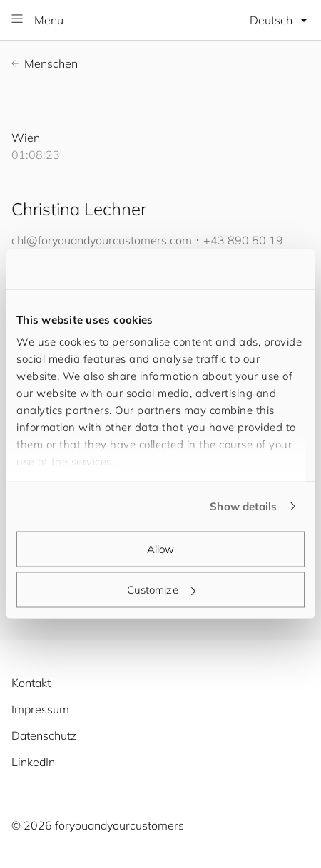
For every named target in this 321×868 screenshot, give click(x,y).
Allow (161, 548)
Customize (161, 590)
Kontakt (31, 683)
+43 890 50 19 (243, 240)
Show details (243, 506)
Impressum (40, 709)
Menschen (45, 63)
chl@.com (102, 240)
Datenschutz (44, 735)
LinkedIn (33, 762)
